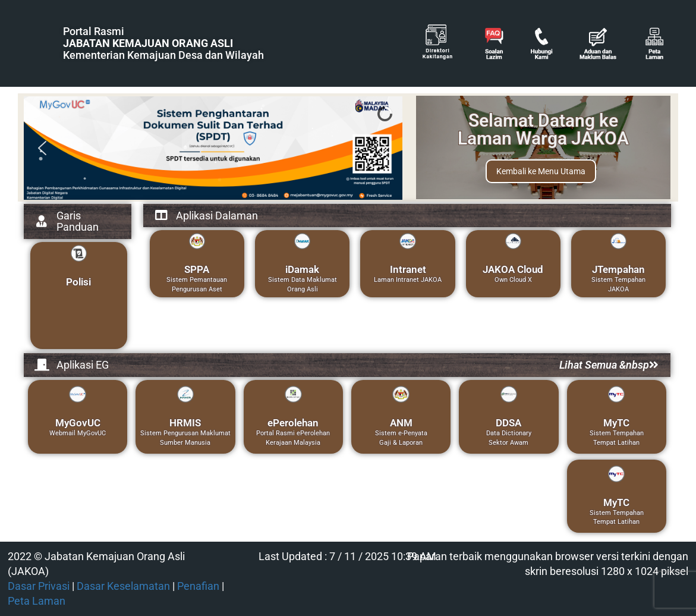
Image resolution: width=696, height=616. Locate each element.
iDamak (302, 269)
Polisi (78, 282)
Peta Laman (37, 601)
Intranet (408, 269)
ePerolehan (293, 423)
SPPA (197, 269)
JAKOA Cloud (513, 269)
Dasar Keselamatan (123, 586)
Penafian (198, 586)
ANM (401, 423)
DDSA (508, 423)
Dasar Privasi (39, 586)
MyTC (616, 423)
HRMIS (185, 423)
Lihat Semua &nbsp (609, 365)
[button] (42, 148)
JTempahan (618, 269)
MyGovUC (78, 423)
